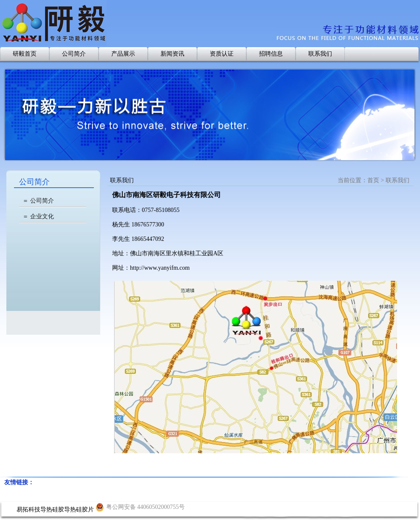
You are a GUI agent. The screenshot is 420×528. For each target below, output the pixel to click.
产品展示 (123, 54)
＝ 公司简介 (38, 201)
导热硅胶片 (79, 510)
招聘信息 (271, 54)
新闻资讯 (172, 54)
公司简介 (74, 54)
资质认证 (222, 54)
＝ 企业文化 (38, 216)
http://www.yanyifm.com (160, 268)
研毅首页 (25, 54)
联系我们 (320, 54)
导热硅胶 (52, 510)
